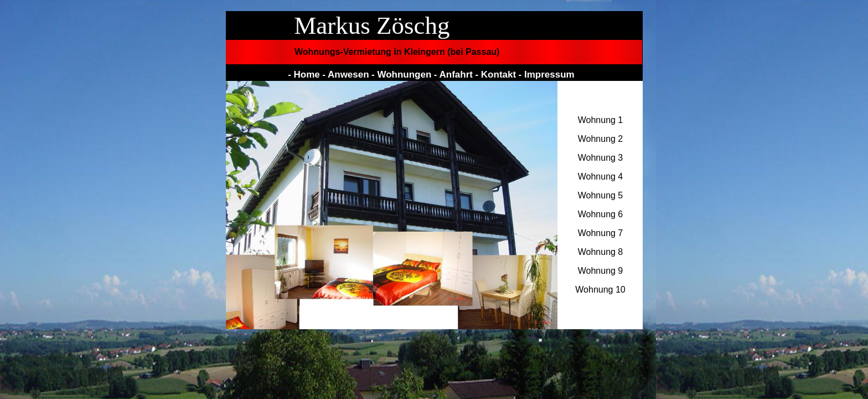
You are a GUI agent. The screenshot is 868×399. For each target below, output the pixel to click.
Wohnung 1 (601, 120)
